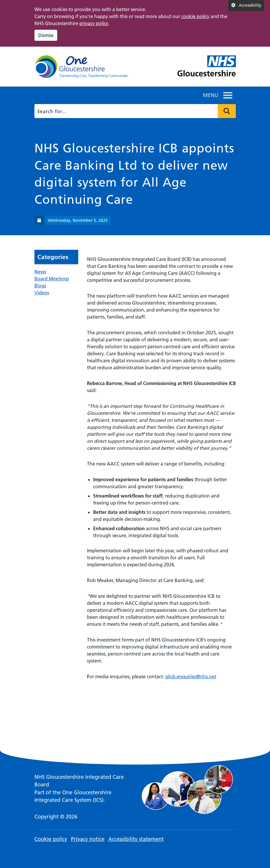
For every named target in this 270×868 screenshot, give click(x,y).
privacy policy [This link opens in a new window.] (94, 23)
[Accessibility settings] (246, 6)
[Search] (134, 111)
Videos (42, 293)
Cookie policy (51, 839)
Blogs (40, 286)
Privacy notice (88, 839)
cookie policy (195, 16)
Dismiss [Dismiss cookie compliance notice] (46, 35)
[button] (211, 95)
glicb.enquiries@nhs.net (191, 677)
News (40, 272)
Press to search (227, 111)
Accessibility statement (136, 839)
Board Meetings (52, 279)
